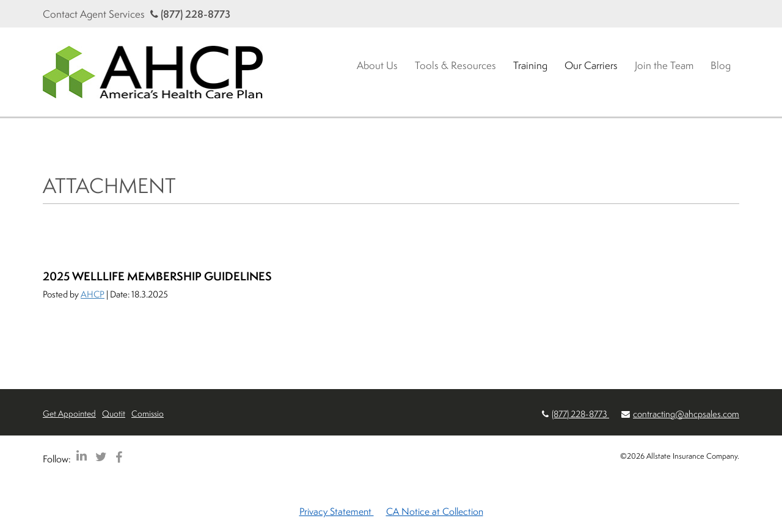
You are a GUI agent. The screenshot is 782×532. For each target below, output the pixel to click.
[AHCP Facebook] (119, 457)
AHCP (93, 294)
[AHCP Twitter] (101, 457)
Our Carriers (591, 65)
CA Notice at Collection (435, 511)
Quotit (114, 413)
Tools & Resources (455, 65)
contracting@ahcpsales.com (686, 414)
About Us (377, 65)
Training (530, 65)
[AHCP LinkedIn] (82, 457)
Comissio (148, 413)
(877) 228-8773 (190, 14)
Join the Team (664, 65)
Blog (721, 65)
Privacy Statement (337, 511)
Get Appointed (69, 413)
